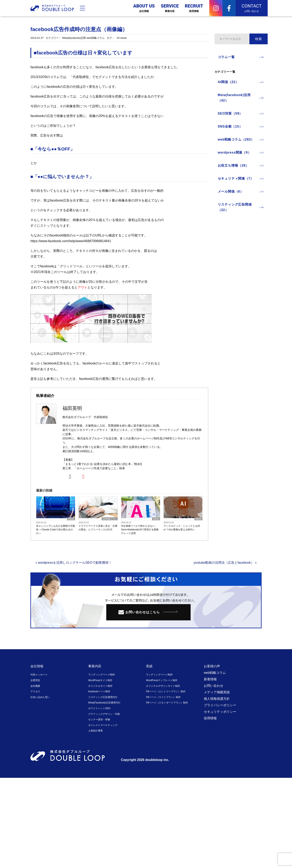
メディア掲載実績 (217, 692)
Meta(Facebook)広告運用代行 (104, 703)
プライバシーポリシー (220, 705)
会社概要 (35, 686)
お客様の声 (212, 666)
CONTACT (252, 8)
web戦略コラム (96, 38)
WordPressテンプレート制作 (162, 680)
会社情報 (37, 666)
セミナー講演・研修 (99, 720)
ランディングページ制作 (102, 675)
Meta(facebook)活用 (74, 38)
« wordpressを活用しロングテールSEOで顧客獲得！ (74, 563)
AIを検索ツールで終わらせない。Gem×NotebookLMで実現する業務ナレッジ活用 (140, 530)
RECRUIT (194, 8)
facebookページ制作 (99, 691)
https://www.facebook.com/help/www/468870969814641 (71, 241)
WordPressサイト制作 (100, 680)
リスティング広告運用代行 (103, 697)
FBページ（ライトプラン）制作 (163, 697)
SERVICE (170, 8)
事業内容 (95, 666)
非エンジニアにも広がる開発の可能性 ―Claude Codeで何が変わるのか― (56, 530)
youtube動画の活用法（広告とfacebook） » (225, 563)
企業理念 (35, 680)
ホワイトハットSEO (99, 708)
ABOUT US (144, 8)
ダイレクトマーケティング (103, 725)
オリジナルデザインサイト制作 (163, 686)
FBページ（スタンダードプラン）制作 (167, 703)
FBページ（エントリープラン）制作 (166, 691)
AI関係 (71, 519)
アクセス (35, 691)
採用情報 (210, 718)
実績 (149, 666)
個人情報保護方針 (217, 699)
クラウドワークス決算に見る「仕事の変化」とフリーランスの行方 (98, 528)
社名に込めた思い (40, 697)
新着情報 (210, 679)
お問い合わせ (214, 686)
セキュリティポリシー (220, 712)
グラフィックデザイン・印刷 (104, 714)
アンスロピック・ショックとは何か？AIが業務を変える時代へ (182, 528)
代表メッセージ (39, 675)
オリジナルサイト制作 (100, 686)
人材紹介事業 (96, 731)
